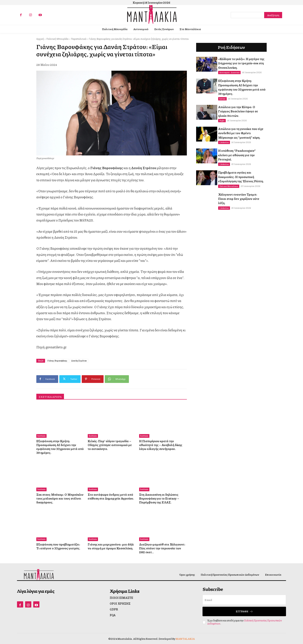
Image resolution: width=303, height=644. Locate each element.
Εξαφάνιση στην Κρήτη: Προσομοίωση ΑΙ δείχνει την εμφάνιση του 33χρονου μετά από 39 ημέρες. (60, 447)
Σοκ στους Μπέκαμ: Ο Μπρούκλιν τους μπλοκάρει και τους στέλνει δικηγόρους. (60, 498)
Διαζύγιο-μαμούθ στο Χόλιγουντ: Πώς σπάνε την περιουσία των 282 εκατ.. (162, 548)
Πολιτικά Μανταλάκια (229, 186)
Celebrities (224, 142)
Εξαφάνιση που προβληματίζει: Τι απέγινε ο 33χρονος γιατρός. (58, 546)
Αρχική (40, 39)
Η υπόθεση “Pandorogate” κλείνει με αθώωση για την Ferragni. (237, 155)
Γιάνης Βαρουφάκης (57, 361)
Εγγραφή (244, 611)
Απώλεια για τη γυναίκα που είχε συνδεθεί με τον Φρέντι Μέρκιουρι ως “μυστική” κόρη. (241, 133)
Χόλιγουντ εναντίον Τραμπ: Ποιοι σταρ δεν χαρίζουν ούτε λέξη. (239, 199)
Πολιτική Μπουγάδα (57, 39)
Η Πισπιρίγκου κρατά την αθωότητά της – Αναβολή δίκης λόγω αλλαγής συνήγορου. (161, 445)
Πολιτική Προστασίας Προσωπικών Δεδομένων (245, 622)
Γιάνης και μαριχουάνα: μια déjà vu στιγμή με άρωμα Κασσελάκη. (111, 546)
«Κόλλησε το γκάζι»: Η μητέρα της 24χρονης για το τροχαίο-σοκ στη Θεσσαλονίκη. (241, 63)
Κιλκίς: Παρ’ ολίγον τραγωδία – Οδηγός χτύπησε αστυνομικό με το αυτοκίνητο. (110, 445)
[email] (244, 600)
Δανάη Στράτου (79, 361)
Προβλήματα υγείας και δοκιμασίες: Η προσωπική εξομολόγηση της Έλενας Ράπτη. (241, 177)
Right (222, 120)
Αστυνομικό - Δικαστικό (229, 72)
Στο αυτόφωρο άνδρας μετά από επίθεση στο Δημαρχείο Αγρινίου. (111, 496)
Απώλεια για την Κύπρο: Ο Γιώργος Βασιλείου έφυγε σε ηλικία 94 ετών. (238, 111)
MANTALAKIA (185, 639)
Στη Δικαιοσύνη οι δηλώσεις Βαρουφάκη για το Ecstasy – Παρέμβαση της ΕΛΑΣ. (159, 498)
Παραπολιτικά (79, 39)
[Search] (273, 15)
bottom (41, 436)
